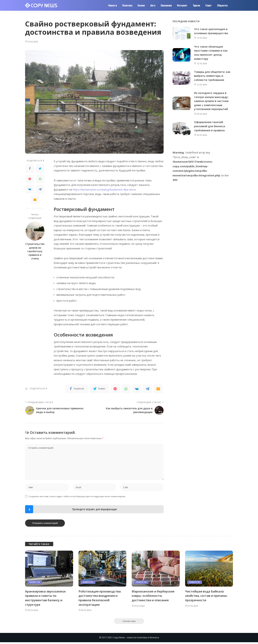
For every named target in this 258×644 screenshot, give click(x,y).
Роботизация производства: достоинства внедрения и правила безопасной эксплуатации (101, 599)
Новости (35, 583)
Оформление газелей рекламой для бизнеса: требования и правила (210, 126)
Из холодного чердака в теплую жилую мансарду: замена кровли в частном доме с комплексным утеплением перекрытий (212, 101)
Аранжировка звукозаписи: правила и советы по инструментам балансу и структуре (46, 599)
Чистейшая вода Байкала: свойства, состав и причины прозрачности (207, 597)
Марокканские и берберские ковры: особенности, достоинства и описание (154, 597)
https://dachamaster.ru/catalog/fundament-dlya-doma (106, 189)
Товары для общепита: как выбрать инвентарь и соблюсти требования (213, 76)
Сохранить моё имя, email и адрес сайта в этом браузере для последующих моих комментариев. (77, 497)
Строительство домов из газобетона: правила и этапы (35, 251)
